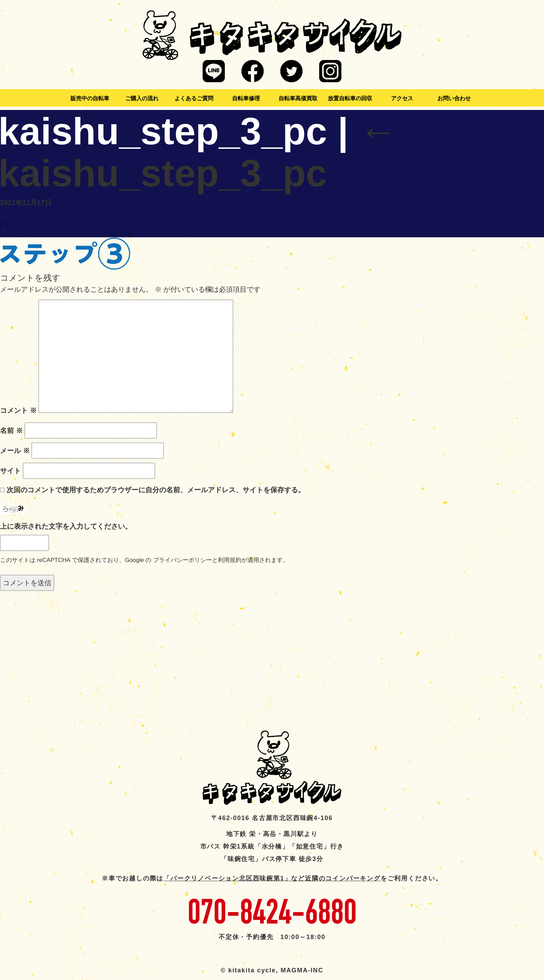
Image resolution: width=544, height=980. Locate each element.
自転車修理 (246, 98)
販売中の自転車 (90, 98)
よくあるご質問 (194, 98)
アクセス (402, 98)
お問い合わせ (454, 98)
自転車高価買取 (298, 98)
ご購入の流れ (142, 98)
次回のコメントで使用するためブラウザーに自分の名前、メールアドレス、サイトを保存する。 (156, 490)
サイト (10, 471)
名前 (11, 431)
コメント (18, 410)
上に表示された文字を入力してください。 (66, 526)
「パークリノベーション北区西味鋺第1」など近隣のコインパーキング (272, 878)
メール (15, 451)
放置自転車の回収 (350, 98)
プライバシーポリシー (182, 560)
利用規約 (230, 560)
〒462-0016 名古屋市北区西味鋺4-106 (272, 818)
